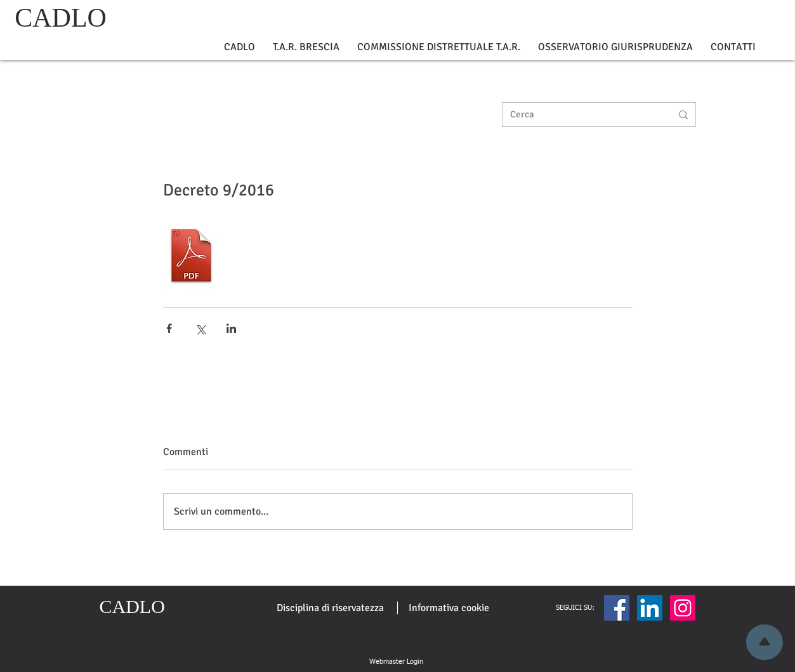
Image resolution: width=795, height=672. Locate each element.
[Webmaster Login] (397, 662)
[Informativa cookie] (449, 608)
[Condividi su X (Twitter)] (200, 328)
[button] (240, 47)
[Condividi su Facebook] (169, 328)
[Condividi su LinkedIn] (231, 328)
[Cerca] (581, 115)
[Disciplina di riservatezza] (330, 608)
